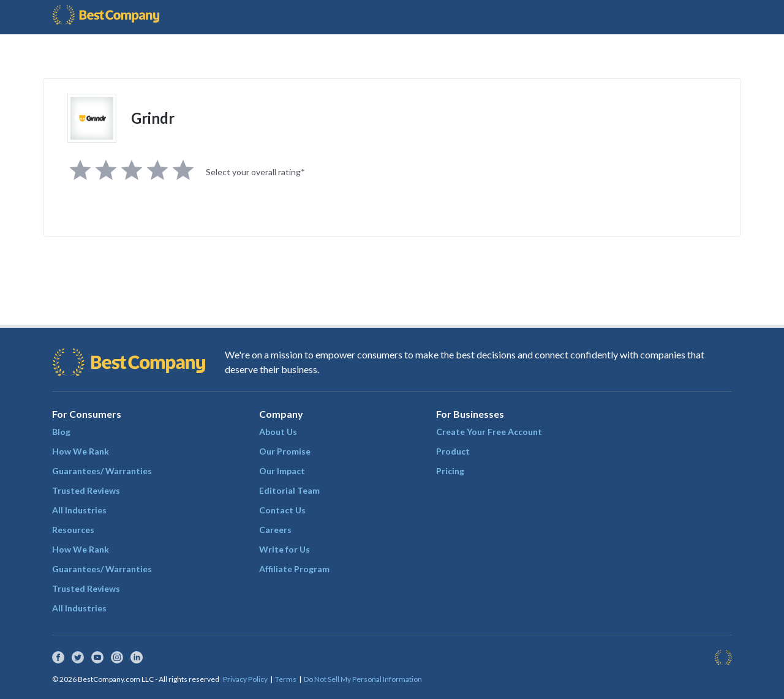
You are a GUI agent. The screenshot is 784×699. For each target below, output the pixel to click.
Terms (286, 679)
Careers (275, 530)
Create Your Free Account (489, 432)
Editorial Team (289, 490)
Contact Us (282, 510)
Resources (73, 530)
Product (453, 451)
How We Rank (81, 451)
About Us (278, 432)
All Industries (79, 510)
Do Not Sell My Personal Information (363, 679)
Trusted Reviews (86, 490)
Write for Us (285, 549)
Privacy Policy (245, 679)
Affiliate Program (294, 569)
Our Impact (282, 471)
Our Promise (285, 451)
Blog (61, 432)
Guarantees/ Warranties (102, 471)
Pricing (450, 471)
